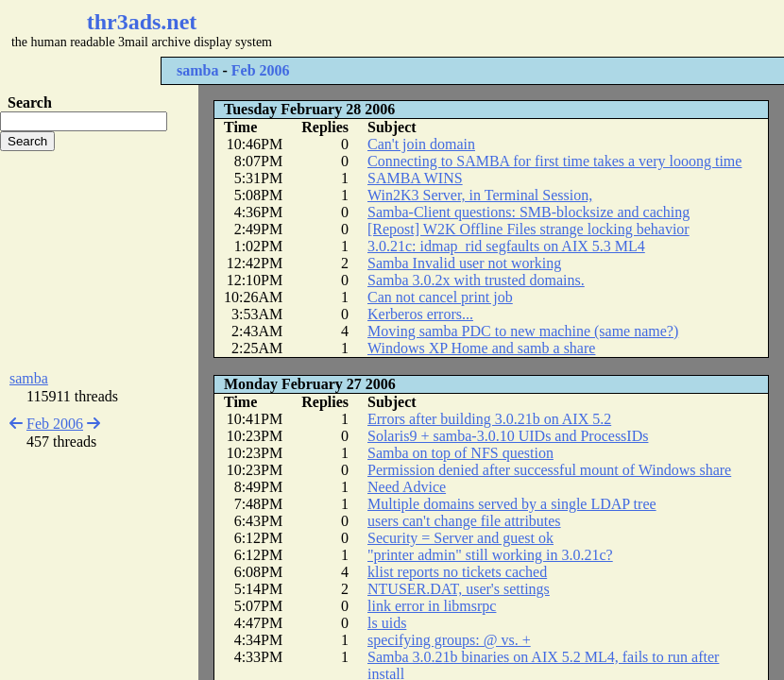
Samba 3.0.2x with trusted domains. (476, 280)
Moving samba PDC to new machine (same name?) (523, 331)
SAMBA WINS (415, 178)
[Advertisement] (99, 261)
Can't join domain (421, 144)
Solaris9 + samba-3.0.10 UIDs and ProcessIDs (508, 436)
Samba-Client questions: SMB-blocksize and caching (528, 212)
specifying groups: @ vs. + (449, 640)
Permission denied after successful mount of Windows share (549, 470)
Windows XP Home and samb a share (481, 348)
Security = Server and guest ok (460, 538)
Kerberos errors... (420, 314)
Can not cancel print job (440, 297)
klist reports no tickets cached (457, 572)
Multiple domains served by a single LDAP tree (512, 504)
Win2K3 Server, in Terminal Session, (480, 195)
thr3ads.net (142, 22)
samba (197, 70)
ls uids (387, 623)
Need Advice (407, 487)
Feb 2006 (261, 70)
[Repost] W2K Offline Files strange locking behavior (528, 229)
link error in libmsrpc (432, 606)
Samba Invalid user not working (464, 263)
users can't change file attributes (464, 521)
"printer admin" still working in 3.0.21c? (490, 555)
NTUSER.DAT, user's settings (459, 589)
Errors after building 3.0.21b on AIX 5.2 (489, 419)
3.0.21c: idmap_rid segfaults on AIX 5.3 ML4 (506, 246)
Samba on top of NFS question (460, 453)
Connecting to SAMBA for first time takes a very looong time (554, 161)
